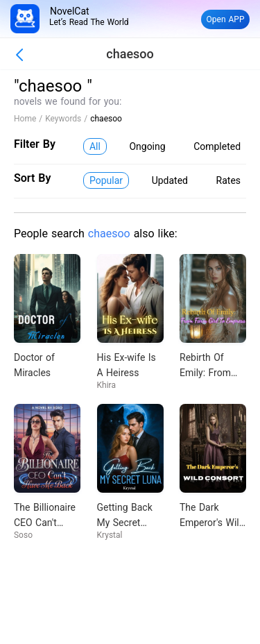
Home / (29, 119)
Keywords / (68, 119)
